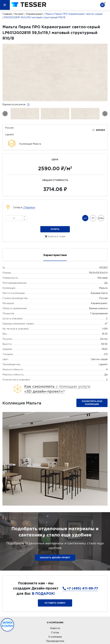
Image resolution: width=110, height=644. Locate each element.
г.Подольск (29, 207)
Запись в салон (7, 624)
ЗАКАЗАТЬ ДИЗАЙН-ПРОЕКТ (55, 558)
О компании (55, 637)
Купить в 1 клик (55, 236)
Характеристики (55, 255)
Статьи (55, 633)
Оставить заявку (55, 603)
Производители (55, 641)
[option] (55, 72)
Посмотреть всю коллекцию (92, 403)
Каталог (19, 14)
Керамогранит (35, 14)
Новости (55, 628)
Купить (55, 229)
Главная (7, 14)
